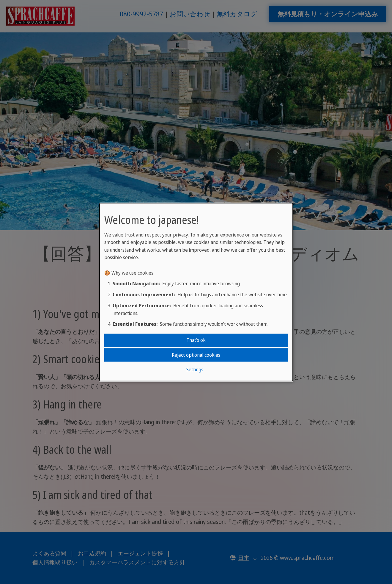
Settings (195, 369)
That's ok (196, 340)
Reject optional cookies (196, 355)
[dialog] (196, 292)
